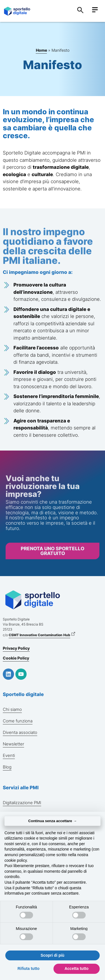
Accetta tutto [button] (76, 968)
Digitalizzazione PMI (22, 803)
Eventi (9, 755)
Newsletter (13, 744)
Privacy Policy (16, 648)
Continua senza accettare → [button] (53, 821)
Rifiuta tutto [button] (28, 968)
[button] (95, 10)
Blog (7, 767)
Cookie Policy (16, 658)
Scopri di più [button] (53, 955)
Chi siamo (12, 709)
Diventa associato (20, 732)
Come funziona (18, 721)
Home (41, 50)
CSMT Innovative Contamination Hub (39, 635)
